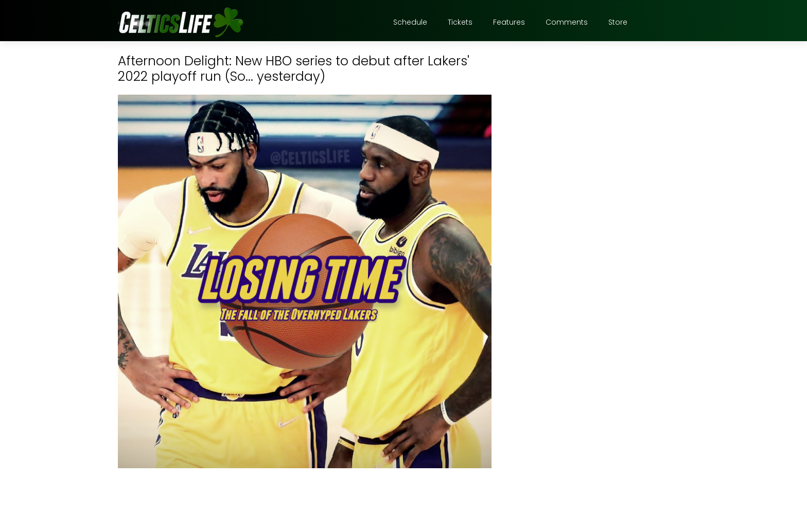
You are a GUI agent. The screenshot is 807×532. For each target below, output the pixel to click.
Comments (567, 22)
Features (509, 22)
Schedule (410, 22)
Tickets (460, 22)
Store (618, 22)
